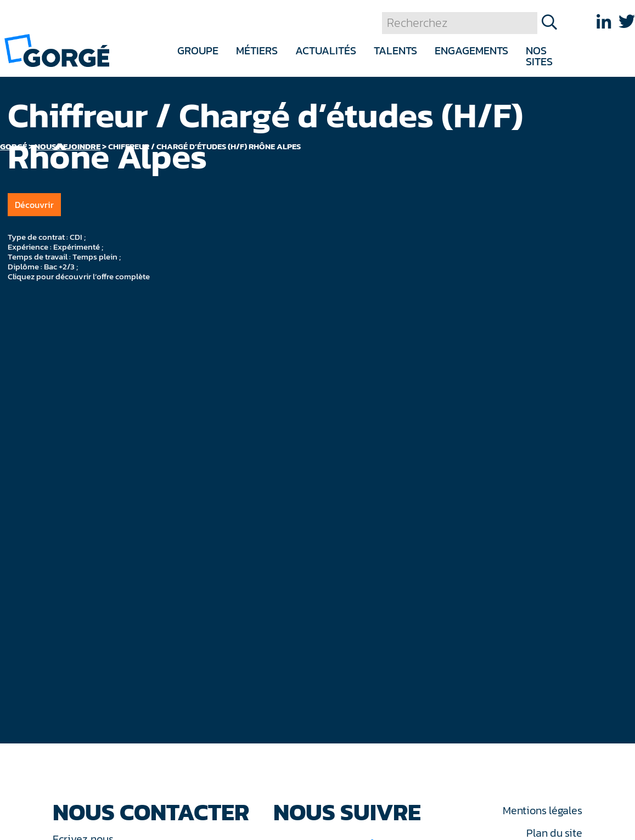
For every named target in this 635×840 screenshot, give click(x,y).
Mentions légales (542, 810)
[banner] (57, 50)
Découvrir (34, 205)
